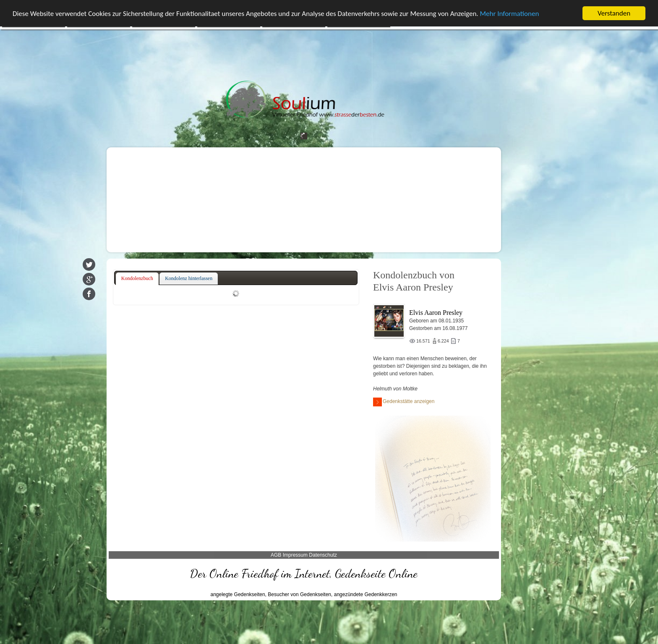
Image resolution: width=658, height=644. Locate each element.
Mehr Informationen (510, 14)
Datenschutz (323, 555)
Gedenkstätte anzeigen (404, 402)
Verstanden (614, 13)
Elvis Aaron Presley (436, 313)
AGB (276, 555)
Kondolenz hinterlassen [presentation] (189, 278)
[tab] (137, 279)
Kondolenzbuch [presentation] (137, 278)
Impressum (295, 555)
